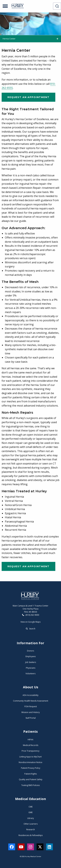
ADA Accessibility (30, 695)
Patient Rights (31, 774)
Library (31, 818)
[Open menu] (5, 6)
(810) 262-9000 (31, 615)
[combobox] (57, 6)
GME (30, 812)
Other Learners (31, 824)
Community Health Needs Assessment (31, 701)
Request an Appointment (28, 97)
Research (31, 829)
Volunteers (30, 674)
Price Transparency (30, 751)
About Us (31, 687)
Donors (30, 651)
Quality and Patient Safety (31, 779)
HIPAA (30, 740)
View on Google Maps (30, 622)
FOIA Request (31, 706)
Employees (31, 656)
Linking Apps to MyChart (30, 757)
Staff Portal (31, 718)
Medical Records (31, 745)
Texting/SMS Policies (30, 785)
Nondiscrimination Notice (30, 762)
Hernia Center (9, 39)
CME (31, 807)
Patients (30, 731)
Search (31, 629)
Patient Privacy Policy (31, 768)
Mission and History (31, 712)
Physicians (31, 668)
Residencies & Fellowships (31, 835)
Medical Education (31, 799)
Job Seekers (31, 662)
